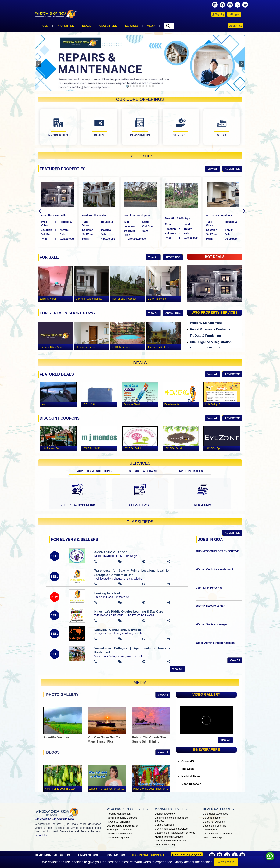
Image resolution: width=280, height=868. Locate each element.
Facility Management (118, 838)
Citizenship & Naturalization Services (175, 833)
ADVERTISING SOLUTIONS (94, 471)
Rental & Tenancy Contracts (210, 329)
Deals (87, 26)
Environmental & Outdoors (217, 834)
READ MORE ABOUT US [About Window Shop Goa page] (52, 855)
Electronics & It (211, 830)
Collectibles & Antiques (215, 814)
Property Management (206, 323)
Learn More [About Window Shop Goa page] (42, 835)
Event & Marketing (165, 845)
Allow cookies (226, 862)
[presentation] (38, 64)
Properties (65, 26)
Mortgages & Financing (120, 830)
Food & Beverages (213, 838)
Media (151, 26)
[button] (127, 86)
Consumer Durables (214, 822)
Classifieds (108, 26)
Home (45, 26)
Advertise (236, 26)
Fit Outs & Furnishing (205, 336)
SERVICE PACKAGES (189, 471)
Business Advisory (165, 814)
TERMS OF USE (88, 855)
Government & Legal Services (171, 829)
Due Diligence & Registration (211, 342)
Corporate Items (212, 818)
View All (212, 169)
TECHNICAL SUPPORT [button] (148, 855)
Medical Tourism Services (169, 837)
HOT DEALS (215, 257)
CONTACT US (115, 855)
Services (132, 26)
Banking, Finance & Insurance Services (171, 819)
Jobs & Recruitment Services (171, 841)
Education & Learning (215, 826)
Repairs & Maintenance (120, 834)
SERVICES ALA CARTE (144, 471)
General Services (164, 825)
